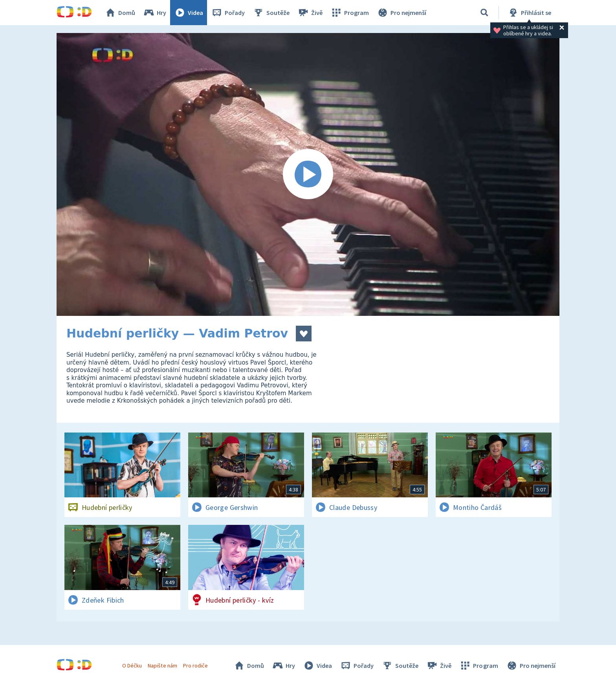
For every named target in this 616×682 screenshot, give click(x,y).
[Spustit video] (308, 174)
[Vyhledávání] (484, 13)
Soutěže (271, 13)
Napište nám (162, 665)
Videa (189, 13)
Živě (310, 13)
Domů (120, 13)
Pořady (228, 13)
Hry (155, 13)
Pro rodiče (195, 665)
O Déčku (132, 665)
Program (350, 13)
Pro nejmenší (401, 13)
